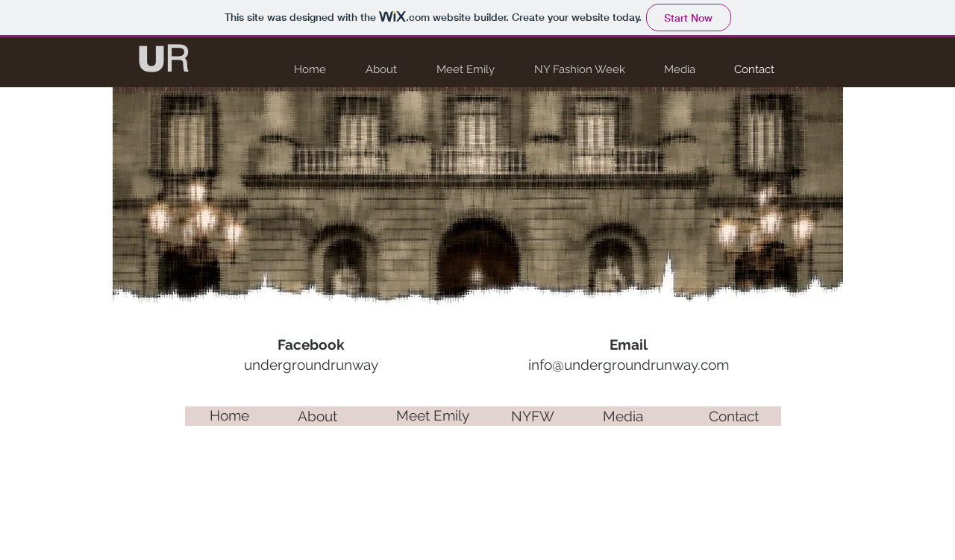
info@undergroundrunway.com (629, 365)
